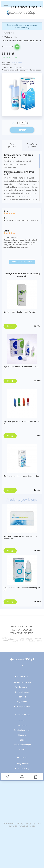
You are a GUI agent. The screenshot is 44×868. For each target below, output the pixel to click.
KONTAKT (33, 7)
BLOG (14, 7)
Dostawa (22, 735)
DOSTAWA (23, 7)
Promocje (22, 697)
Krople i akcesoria (22, 692)
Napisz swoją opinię (22, 262)
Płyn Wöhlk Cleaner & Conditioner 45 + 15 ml (21, 368)
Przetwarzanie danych (22, 745)
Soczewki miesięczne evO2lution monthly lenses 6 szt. (21, 538)
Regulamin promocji (22, 730)
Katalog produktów (22, 706)
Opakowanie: (7, 65)
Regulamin (22, 725)
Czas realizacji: (8, 67)
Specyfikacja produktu (32, 145)
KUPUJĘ (22, 130)
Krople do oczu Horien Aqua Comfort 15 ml (21, 476)
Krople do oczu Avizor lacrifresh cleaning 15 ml (22, 589)
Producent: (6, 62)
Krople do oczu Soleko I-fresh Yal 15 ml (20, 312)
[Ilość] (23, 123)
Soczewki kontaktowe (22, 682)
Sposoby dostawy (22, 769)
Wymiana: (6, 70)
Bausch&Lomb (16, 62)
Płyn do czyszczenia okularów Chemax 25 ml (21, 423)
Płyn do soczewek (22, 687)
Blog (22, 740)
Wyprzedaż (22, 702)
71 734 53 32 (41, 7)
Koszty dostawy (22, 764)
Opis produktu (12, 145)
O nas (22, 721)
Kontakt (22, 750)
